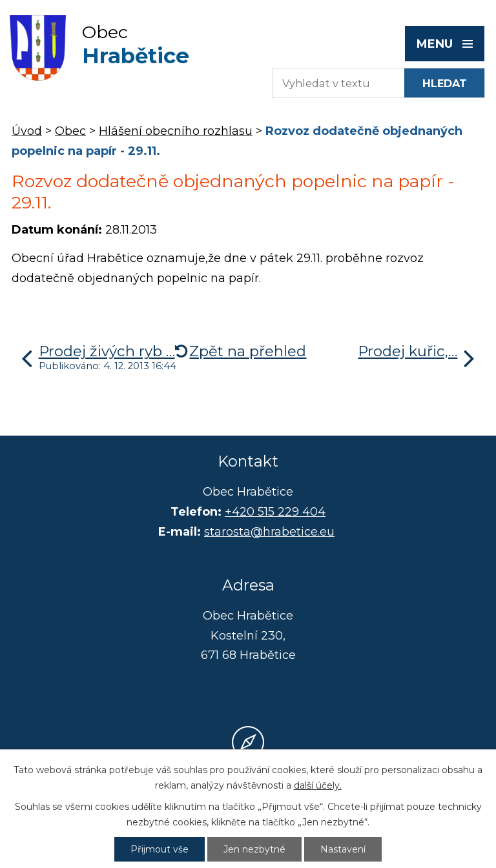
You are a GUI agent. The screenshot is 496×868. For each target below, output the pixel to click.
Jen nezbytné (254, 849)
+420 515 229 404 (275, 512)
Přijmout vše (160, 849)
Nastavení (343, 849)
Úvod (27, 131)
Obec (70, 131)
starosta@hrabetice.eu (269, 532)
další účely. (318, 785)
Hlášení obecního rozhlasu (176, 131)
